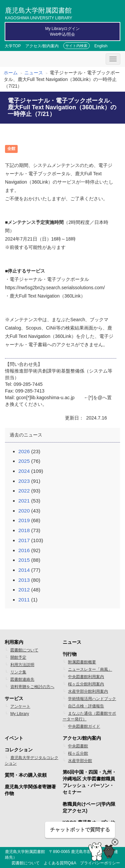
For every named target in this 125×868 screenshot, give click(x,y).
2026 (24, 451)
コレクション (19, 750)
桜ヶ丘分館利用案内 (86, 684)
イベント (14, 738)
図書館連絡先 (22, 679)
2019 (24, 520)
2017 (24, 540)
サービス (14, 698)
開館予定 (18, 657)
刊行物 (70, 654)
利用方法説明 (22, 665)
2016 (24, 550)
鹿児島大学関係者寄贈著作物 (30, 790)
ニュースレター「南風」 (90, 669)
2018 (24, 530)
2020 (24, 511)
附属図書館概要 (82, 662)
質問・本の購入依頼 (26, 775)
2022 (24, 491)
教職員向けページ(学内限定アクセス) (89, 807)
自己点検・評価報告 (86, 706)
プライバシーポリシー (100, 863)
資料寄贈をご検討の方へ (32, 687)
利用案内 (14, 642)
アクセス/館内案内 (42, 46)
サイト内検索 (76, 46)
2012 (24, 590)
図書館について (24, 650)
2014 (24, 570)
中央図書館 (78, 746)
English (101, 46)
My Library (20, 714)
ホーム (11, 73)
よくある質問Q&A (60, 863)
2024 (24, 471)
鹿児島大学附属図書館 (39, 13)
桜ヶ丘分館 (78, 753)
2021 (24, 501)
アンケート (20, 706)
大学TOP (13, 46)
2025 (24, 461)
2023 (24, 481)
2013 (24, 580)
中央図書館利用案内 (86, 677)
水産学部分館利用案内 (88, 691)
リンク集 (18, 672)
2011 (24, 600)
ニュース (34, 73)
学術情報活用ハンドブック (92, 699)
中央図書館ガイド (84, 726)
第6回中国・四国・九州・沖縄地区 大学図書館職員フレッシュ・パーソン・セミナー (90, 782)
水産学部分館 (80, 761)
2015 (24, 560)
